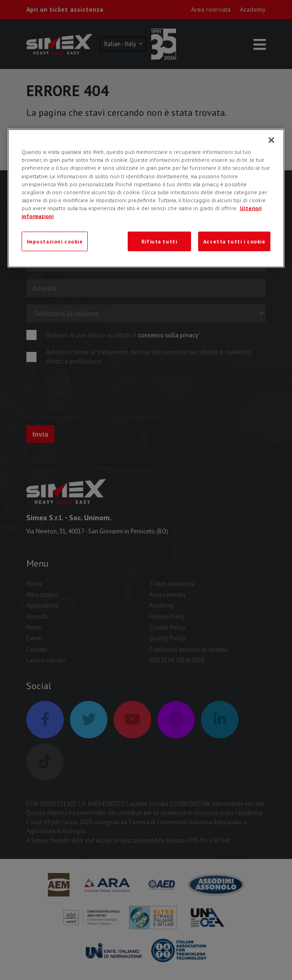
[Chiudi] (271, 140)
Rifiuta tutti (159, 241)
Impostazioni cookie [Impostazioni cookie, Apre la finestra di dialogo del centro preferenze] (55, 241)
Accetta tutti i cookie (234, 241)
